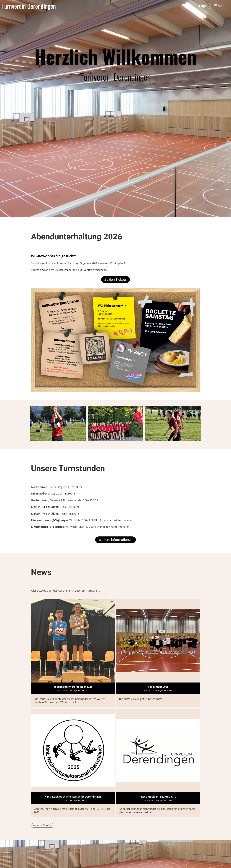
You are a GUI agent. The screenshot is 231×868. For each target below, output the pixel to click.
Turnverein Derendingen (29, 6)
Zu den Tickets (115, 279)
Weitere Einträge (43, 825)
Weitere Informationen (115, 540)
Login (203, 6)
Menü (220, 6)
